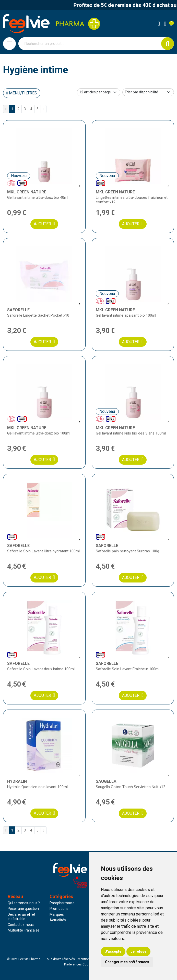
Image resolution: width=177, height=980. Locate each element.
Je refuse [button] (138, 951)
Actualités (58, 920)
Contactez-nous (21, 925)
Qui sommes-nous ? (24, 903)
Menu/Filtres (22, 93)
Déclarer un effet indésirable (21, 917)
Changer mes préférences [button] (127, 962)
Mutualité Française (23, 930)
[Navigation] (9, 44)
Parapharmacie (62, 903)
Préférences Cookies (79, 964)
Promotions (59, 909)
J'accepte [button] (113, 951)
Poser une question (23, 909)
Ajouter (44, 224)
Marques (57, 914)
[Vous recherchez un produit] (90, 44)
